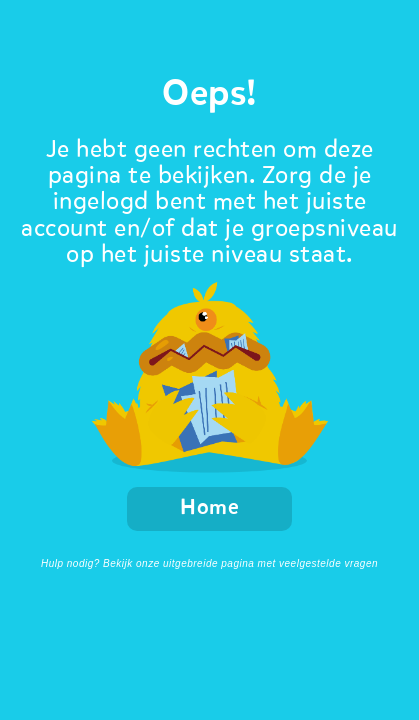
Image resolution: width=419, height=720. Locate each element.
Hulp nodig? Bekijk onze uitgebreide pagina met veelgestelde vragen (209, 563)
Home (209, 508)
